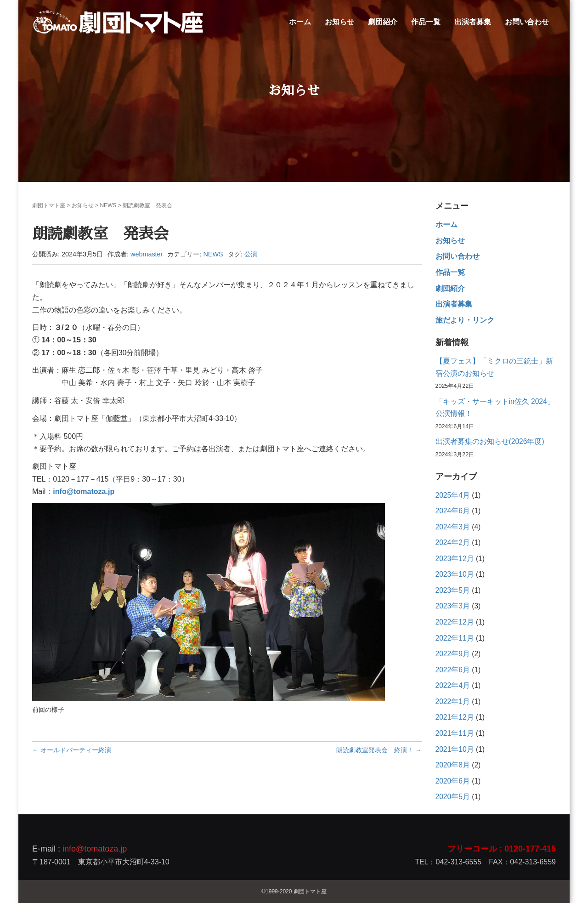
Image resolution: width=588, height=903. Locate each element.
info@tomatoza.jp (95, 849)
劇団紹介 (383, 22)
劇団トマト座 (49, 205)
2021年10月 (455, 749)
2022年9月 (453, 654)
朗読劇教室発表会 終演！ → (379, 750)
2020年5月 (453, 797)
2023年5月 (453, 590)
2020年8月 (453, 765)
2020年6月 (453, 781)
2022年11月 (455, 638)
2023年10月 (455, 574)
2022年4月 (453, 685)
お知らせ (339, 22)
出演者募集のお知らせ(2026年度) (490, 441)
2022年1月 (453, 701)
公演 (251, 254)
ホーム (300, 22)
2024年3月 (453, 527)
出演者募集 (473, 22)
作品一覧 (426, 22)
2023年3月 (453, 606)
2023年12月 (455, 559)
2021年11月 (455, 733)
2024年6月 (453, 511)
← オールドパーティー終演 (72, 750)
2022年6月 (453, 670)
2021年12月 (455, 717)
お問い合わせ (527, 22)
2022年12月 (455, 622)
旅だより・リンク (465, 320)
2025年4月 (453, 495)
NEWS (108, 205)
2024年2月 (453, 542)
